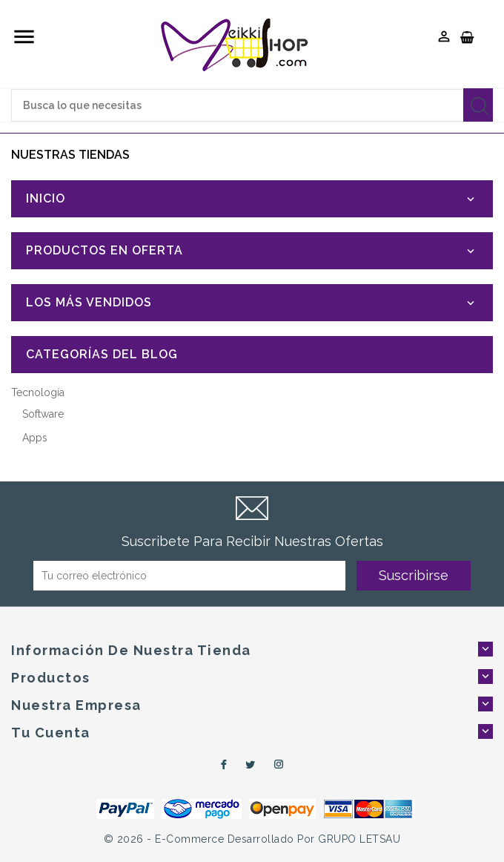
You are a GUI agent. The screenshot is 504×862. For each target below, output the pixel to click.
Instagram (279, 765)
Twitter (251, 765)
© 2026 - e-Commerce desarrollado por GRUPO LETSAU (252, 839)
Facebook (222, 765)
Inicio (46, 198)
